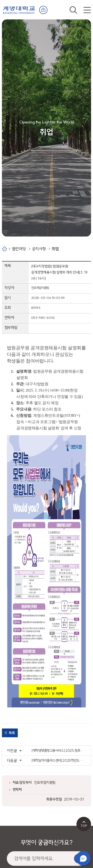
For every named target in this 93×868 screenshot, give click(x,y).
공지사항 (39, 249)
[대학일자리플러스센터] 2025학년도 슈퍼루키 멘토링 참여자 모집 (59, 761)
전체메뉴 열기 (87, 10)
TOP (84, 826)
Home (5, 249)
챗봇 (83, 858)
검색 (73, 10)
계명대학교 (19, 9)
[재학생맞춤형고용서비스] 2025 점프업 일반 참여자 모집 (59, 751)
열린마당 (19, 249)
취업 (55, 249)
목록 (12, 733)
